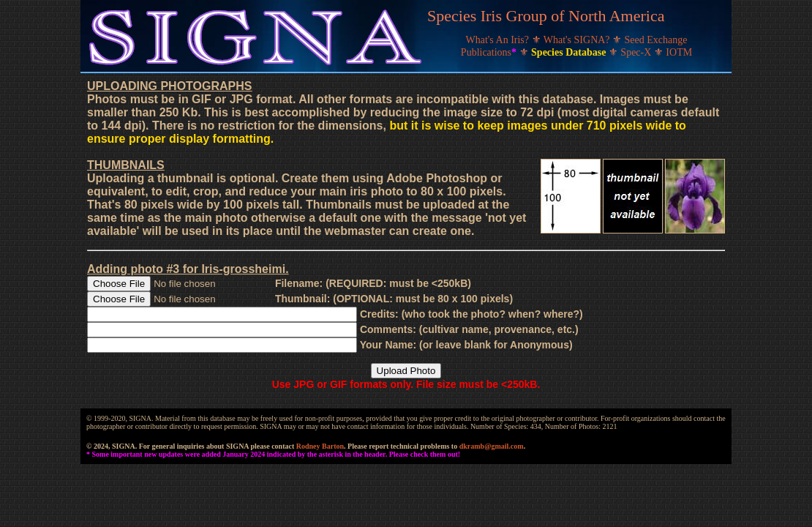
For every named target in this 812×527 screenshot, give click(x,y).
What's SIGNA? (578, 40)
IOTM (679, 52)
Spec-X (637, 52)
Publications (490, 52)
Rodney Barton (320, 446)
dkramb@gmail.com (492, 446)
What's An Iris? (499, 40)
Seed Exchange (656, 40)
